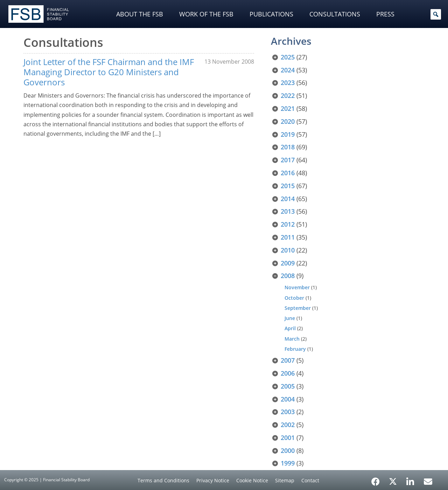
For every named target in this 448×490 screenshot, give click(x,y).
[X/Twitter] (393, 481)
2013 (288, 211)
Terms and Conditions (163, 480)
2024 (288, 70)
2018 (288, 147)
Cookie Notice (252, 480)
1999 (288, 463)
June (290, 318)
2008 (288, 276)
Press (385, 14)
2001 (288, 438)
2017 (288, 160)
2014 (288, 199)
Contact (310, 480)
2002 (288, 425)
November (297, 287)
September (298, 308)
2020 (288, 121)
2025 (288, 57)
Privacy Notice (213, 480)
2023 (288, 83)
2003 (288, 412)
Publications (271, 14)
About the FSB (140, 14)
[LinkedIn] (410, 479)
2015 (288, 186)
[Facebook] (376, 479)
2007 (288, 360)
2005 (288, 386)
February (295, 349)
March (292, 339)
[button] (436, 14)
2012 (288, 224)
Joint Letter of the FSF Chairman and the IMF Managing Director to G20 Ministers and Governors (109, 72)
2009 (288, 263)
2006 (288, 373)
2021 (288, 108)
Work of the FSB (206, 14)
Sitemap (285, 480)
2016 (288, 173)
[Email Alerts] (428, 481)
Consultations (335, 14)
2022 (288, 95)
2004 (288, 399)
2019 (288, 134)
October (294, 298)
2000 (288, 450)
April (290, 328)
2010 (288, 250)
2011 (288, 237)
